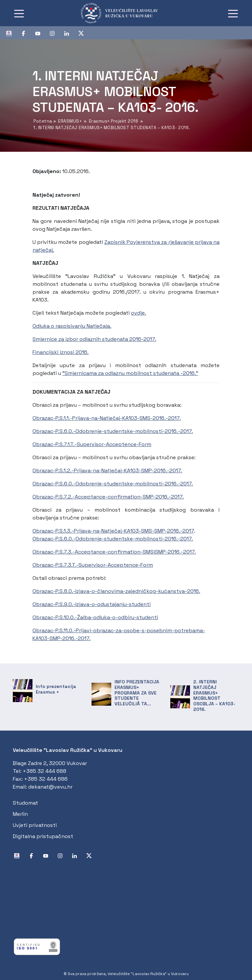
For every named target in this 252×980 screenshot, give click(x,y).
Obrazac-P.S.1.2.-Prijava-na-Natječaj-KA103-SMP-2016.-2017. (107, 470)
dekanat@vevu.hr (50, 787)
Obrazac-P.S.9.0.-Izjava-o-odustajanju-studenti (92, 604)
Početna (43, 121)
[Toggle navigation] (19, 13)
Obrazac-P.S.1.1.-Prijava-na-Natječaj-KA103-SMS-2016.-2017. (107, 418)
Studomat (25, 803)
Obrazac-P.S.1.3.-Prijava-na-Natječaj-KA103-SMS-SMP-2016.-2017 (113, 531)
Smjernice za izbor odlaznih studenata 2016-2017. (94, 339)
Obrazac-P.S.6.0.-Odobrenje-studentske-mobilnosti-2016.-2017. (113, 431)
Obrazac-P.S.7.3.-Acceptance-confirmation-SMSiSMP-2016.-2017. (114, 552)
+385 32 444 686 (46, 779)
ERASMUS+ (70, 121)
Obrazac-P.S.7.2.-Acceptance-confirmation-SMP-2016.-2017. (108, 497)
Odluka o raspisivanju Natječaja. (72, 326)
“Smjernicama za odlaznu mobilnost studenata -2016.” (130, 373)
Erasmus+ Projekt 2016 (114, 121)
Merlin (20, 814)
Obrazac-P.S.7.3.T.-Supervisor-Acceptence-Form (93, 565)
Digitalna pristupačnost (43, 836)
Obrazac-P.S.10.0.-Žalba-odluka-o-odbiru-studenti (95, 617)
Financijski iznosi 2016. (61, 352)
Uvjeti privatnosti (35, 825)
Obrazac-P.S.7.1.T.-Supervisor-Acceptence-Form (92, 444)
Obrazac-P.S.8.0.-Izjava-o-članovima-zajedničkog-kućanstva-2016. (116, 591)
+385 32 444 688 (44, 771)
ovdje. (138, 313)
